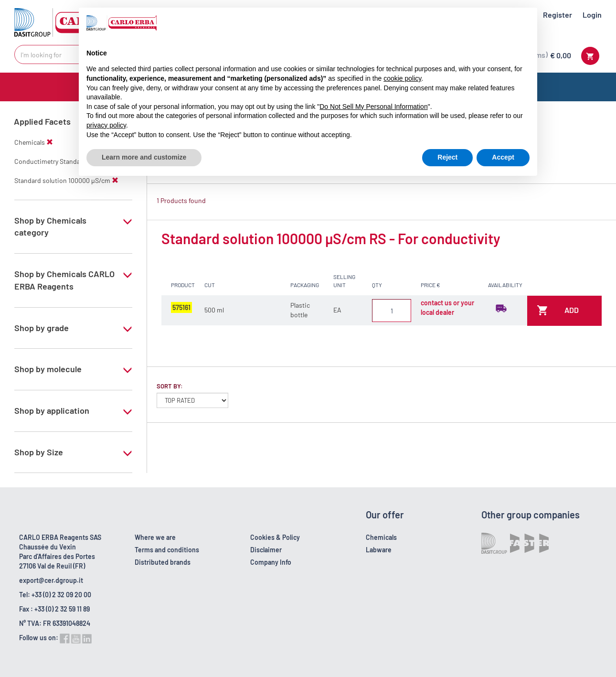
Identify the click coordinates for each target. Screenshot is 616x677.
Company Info (271, 562)
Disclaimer (266, 550)
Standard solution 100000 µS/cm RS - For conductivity (331, 238)
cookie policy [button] (402, 78)
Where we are (155, 537)
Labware (379, 550)
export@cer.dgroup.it (51, 580)
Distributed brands (163, 562)
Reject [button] (447, 157)
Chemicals (381, 537)
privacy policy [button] (106, 125)
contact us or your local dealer (447, 307)
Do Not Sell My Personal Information (373, 107)
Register (558, 15)
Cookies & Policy (275, 537)
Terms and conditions (167, 550)
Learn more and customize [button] (144, 157)
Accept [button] (503, 157)
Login (592, 15)
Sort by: (170, 386)
